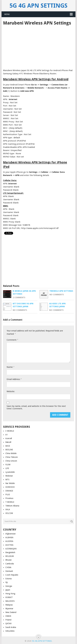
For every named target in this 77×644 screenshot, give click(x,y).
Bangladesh (10, 552)
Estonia (9, 579)
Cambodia (10, 564)
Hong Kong (10, 594)
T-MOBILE (10, 502)
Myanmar (9, 609)
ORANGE (9, 491)
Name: (10, 367)
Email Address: (14, 379)
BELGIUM (10, 556)
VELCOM (9, 513)
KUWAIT (9, 597)
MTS (7, 480)
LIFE (7, 468)
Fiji (6, 582)
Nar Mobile (10, 483)
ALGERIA (9, 541)
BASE (8, 446)
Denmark (9, 571)
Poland (8, 620)
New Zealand (11, 612)
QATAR (8, 623)
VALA (8, 509)
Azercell (9, 438)
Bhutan (9, 560)
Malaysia (9, 605)
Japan (8, 590)
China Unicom (11, 461)
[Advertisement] (38, 46)
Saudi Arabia (11, 627)
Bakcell (8, 442)
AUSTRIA (9, 545)
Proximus (9, 498)
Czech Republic (12, 575)
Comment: (12, 340)
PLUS (8, 494)
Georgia (9, 586)
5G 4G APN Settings (38, 6)
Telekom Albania (12, 506)
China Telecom (12, 457)
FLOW (8, 465)
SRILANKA (10, 631)
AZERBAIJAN (11, 549)
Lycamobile (10, 472)
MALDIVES (10, 601)
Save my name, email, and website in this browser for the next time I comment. (36, 407)
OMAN (8, 616)
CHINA (8, 567)
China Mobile (11, 453)
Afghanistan (11, 534)
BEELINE (9, 450)
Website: (11, 391)
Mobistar (9, 476)
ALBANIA (9, 537)
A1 (7, 435)
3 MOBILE (10, 431)
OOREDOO (10, 487)
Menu (7, 14)
